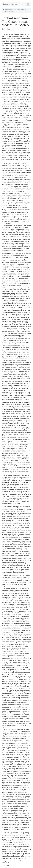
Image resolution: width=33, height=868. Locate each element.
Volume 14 (22, 10)
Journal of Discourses (11, 4)
